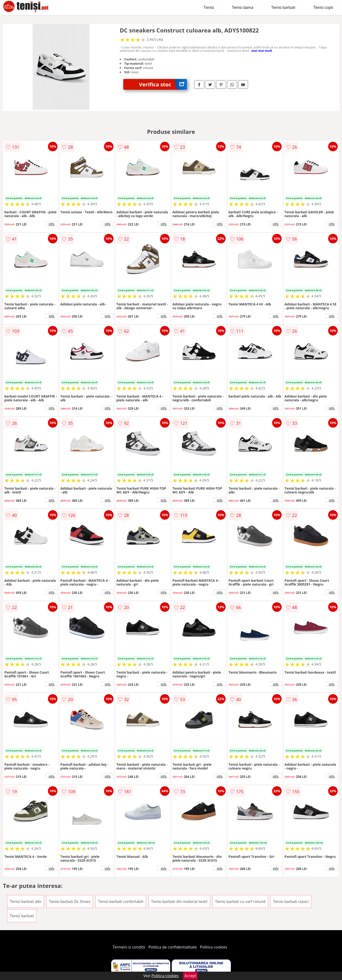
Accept (190, 976)
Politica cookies (214, 947)
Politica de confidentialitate (173, 947)
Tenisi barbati (283, 7)
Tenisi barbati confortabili (121, 901)
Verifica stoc (163, 84)
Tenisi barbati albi (26, 901)
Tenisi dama (243, 7)
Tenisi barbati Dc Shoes (70, 901)
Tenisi (209, 7)
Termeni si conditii (129, 947)
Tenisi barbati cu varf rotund (240, 901)
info (52, 224)
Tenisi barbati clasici (291, 901)
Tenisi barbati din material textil (179, 901)
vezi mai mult (262, 51)
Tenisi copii (323, 7)
